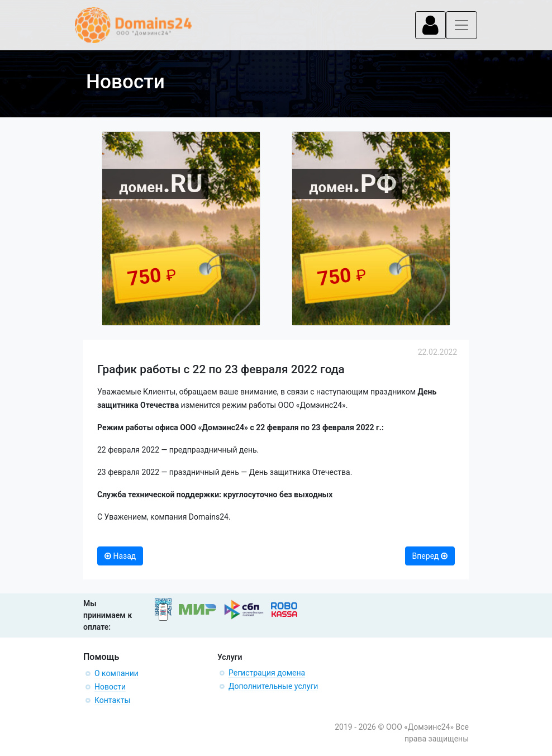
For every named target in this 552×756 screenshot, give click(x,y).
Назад (120, 556)
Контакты (112, 700)
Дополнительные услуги (273, 686)
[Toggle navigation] (430, 25)
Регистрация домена (267, 673)
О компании (116, 673)
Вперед (430, 556)
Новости (110, 687)
